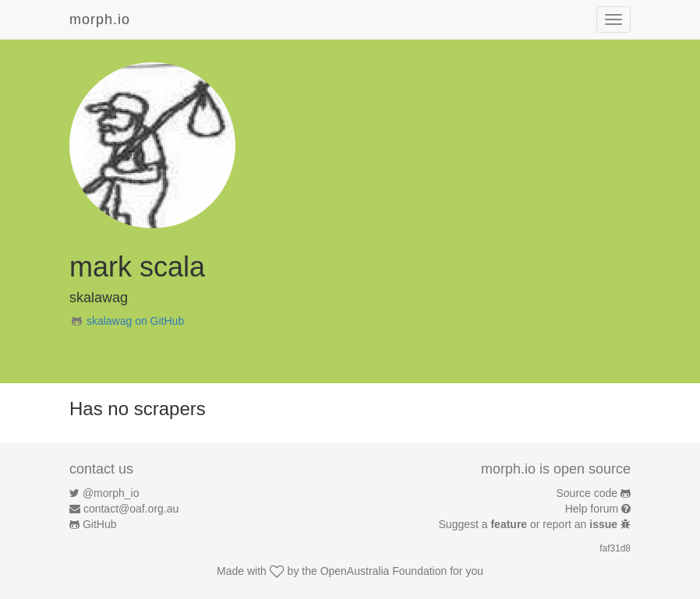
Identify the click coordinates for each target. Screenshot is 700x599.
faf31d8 (615, 548)
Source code (587, 493)
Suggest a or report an (530, 524)
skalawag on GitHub (135, 321)
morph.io (100, 19)
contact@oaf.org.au (131, 509)
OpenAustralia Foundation (384, 571)
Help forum (592, 509)
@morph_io (111, 493)
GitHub (100, 524)
